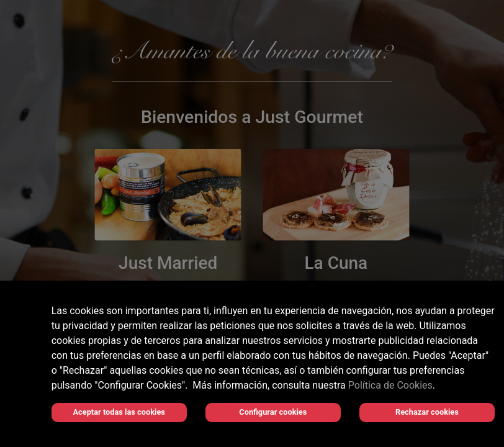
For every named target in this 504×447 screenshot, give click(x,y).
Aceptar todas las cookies (119, 412)
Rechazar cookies (427, 412)
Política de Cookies (390, 385)
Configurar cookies (273, 412)
